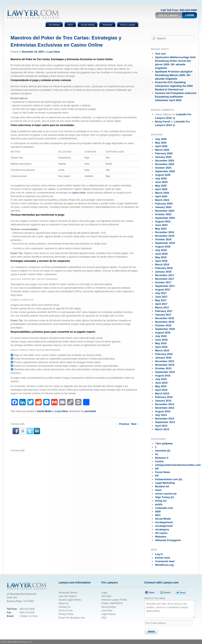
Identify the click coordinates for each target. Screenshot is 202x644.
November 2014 (165, 408)
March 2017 (162, 307)
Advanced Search (68, 593)
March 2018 (162, 264)
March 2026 (162, 150)
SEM (158, 512)
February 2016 (164, 354)
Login (189, 15)
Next (135, 424)
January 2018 (163, 272)
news (158, 490)
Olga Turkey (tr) (165, 497)
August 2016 (163, 333)
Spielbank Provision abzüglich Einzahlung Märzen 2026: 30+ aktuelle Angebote (174, 75)
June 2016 (161, 340)
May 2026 (161, 143)
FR (157, 476)
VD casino (161, 533)
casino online (79, 193)
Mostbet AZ (162, 486)
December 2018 (164, 232)
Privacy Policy (66, 614)
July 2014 (161, 415)
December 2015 (164, 361)
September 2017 (165, 286)
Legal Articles (108, 614)
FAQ (104, 618)
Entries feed (162, 558)
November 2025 (165, 164)
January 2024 (163, 207)
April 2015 (161, 390)
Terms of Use (66, 611)
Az (157, 454)
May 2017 (161, 300)
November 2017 (165, 279)
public (159, 504)
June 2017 (161, 297)
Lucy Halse (54, 52)
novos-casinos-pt (166, 494)
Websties (161, 537)
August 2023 (163, 221)
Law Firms (107, 611)
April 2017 (161, 304)
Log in (159, 554)
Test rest (160, 54)
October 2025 (163, 168)
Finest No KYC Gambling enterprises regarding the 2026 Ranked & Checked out (174, 86)
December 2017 (164, 275)
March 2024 (162, 200)
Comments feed (165, 561)
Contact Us (64, 607)
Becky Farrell (162, 122)
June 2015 (161, 383)
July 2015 (161, 379)
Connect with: (18, 451)
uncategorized (164, 526)
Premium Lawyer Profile (114, 600)
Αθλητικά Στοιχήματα (168, 540)
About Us (63, 603)
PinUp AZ (161, 501)
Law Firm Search (68, 596)
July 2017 (161, 293)
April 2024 (161, 196)
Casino (159, 461)
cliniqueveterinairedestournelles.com (178, 465)
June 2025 (161, 182)
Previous (123, 424)
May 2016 (161, 343)
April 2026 (161, 146)
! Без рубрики (164, 443)
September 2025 (165, 171)
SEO (158, 515)
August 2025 (163, 175)
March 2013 (162, 429)
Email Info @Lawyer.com (72, 618)
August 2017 (163, 290)
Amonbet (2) (163, 451)
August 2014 (163, 411)
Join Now (106, 596)
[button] (16, 433)
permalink (90, 411)
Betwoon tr (162, 458)
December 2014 (164, 404)
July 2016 (161, 336)
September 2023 (165, 218)
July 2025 (161, 178)
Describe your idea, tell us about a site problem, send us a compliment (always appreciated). (170, 609)
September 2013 (165, 422)
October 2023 (163, 214)
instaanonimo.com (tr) (169, 479)
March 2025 (162, 193)
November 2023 (165, 211)
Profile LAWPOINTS (112, 603)
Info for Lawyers (169, 15)
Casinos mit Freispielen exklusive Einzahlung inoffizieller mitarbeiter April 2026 (176, 97)
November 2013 (165, 419)
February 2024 (164, 204)
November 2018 (165, 236)
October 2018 (163, 239)
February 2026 (164, 153)
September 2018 (165, 243)
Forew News (163, 472)
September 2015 (165, 372)
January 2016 (163, 358)
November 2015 (165, 365)
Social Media (44, 411)
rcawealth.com (164, 508)
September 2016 (165, 329)
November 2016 (165, 322)
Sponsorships (109, 607)
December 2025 (164, 161)
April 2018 (161, 261)
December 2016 (164, 318)
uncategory (162, 529)
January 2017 (163, 315)
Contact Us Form (29, 616)
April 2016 (161, 347)
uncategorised (164, 522)
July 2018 (161, 250)
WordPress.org (164, 565)
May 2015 (161, 386)
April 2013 (161, 426)
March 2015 (162, 393)
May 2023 (161, 229)
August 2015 (163, 376)
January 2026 (163, 157)
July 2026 (161, 139)
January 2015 (163, 401)
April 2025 (161, 189)
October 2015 (163, 368)
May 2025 (161, 186)
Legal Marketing (165, 483)
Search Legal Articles (70, 600)
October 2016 (163, 325)
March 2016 (162, 350)
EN (157, 469)
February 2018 (164, 268)
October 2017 (163, 282)
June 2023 (161, 225)
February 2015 (164, 397)
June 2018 (161, 254)
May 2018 (161, 257)
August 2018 (163, 247)
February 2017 (164, 311)
